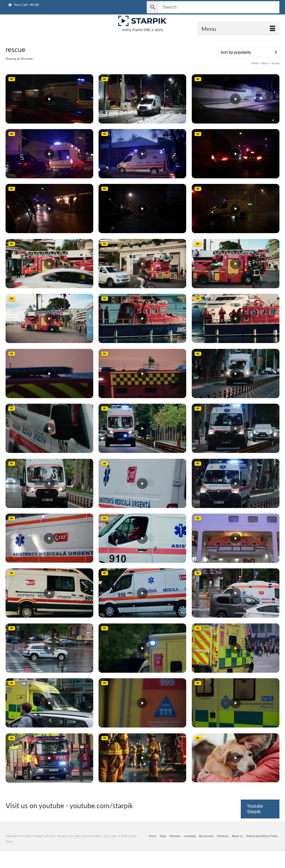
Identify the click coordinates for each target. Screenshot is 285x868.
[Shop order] (249, 52)
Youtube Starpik (255, 809)
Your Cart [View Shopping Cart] (24, 5)
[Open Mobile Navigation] (238, 29)
